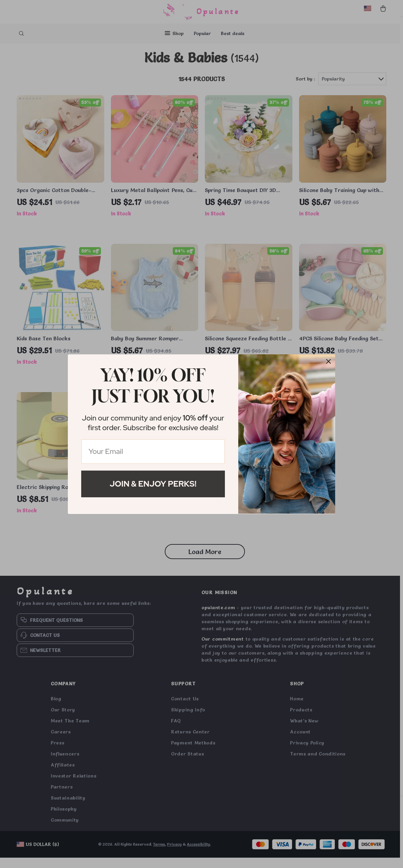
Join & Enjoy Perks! (153, 484)
